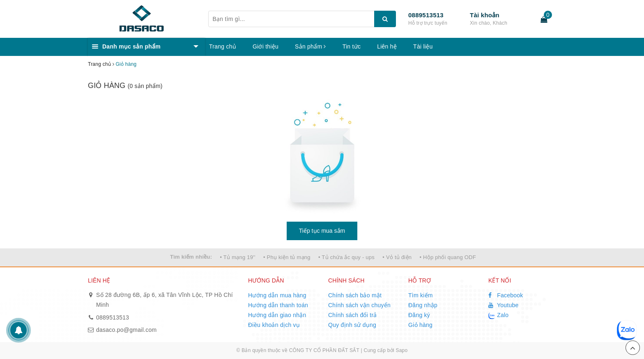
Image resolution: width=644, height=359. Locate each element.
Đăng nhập (423, 305)
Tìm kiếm (421, 295)
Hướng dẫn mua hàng (277, 295)
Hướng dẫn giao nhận (277, 315)
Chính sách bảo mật (355, 295)
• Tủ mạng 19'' (237, 257)
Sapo (401, 350)
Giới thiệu (266, 46)
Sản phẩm (310, 46)
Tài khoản (485, 15)
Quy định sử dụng (352, 325)
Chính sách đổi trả (353, 315)
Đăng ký (419, 315)
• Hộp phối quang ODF (448, 257)
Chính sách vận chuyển (359, 305)
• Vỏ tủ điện (397, 257)
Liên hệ (387, 46)
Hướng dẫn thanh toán (278, 305)
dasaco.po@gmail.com (126, 330)
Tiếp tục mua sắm (322, 231)
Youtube (504, 305)
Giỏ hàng (420, 325)
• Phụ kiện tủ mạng (287, 257)
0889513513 (426, 15)
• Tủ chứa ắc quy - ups (346, 257)
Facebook (506, 295)
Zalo (498, 315)
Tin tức (352, 46)
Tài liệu (423, 46)
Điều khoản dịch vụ (274, 325)
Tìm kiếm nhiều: (191, 257)
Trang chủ (223, 46)
